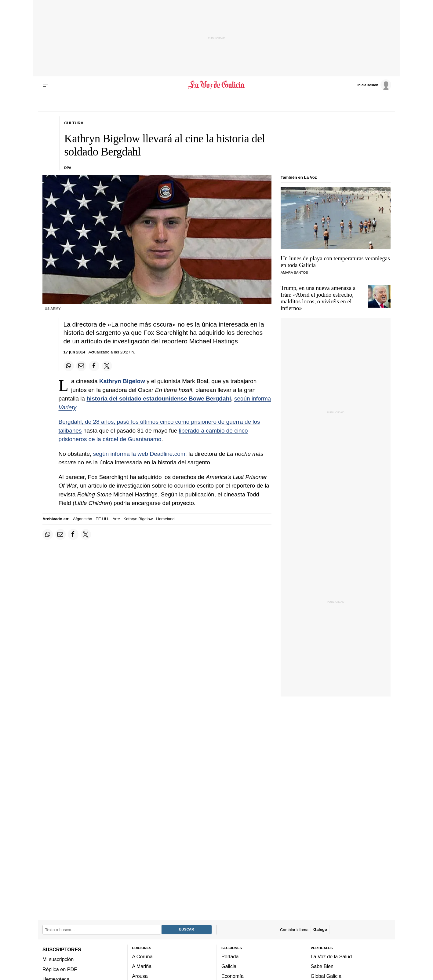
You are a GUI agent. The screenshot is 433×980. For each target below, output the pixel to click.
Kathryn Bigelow (122, 381)
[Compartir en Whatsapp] (69, 366)
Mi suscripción (58, 959)
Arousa (140, 976)
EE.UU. (102, 519)
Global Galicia (326, 976)
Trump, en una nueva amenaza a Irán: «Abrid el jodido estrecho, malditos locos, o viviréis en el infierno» (318, 298)
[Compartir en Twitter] (107, 366)
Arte (116, 519)
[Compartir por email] (81, 366)
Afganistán (83, 519)
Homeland (165, 519)
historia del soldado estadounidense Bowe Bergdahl (159, 399)
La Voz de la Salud (331, 956)
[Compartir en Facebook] (94, 366)
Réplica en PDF (60, 969)
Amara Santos (294, 272)
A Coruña (142, 956)
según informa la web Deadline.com (139, 454)
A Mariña (142, 966)
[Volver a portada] (217, 85)
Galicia (229, 966)
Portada (230, 956)
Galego (320, 929)
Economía (233, 976)
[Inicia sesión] (374, 85)
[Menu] (46, 85)
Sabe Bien (322, 966)
